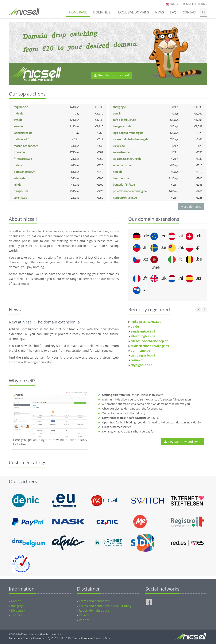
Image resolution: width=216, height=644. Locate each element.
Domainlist (103, 12)
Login (202, 4)
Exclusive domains (134, 12)
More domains (191, 207)
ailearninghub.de (143, 336)
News (160, 12)
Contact (190, 12)
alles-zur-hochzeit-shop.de (149, 341)
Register (188, 4)
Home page (78, 12)
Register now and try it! (182, 442)
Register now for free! (111, 75)
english (175, 4)
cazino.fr (137, 360)
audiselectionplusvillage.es (150, 346)
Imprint (84, 620)
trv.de (135, 327)
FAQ (173, 12)
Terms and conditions (94, 601)
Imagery (17, 606)
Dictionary (18, 610)
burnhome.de (140, 351)
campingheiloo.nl (143, 355)
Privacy (84, 615)
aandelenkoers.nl (143, 331)
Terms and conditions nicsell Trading (105, 606)
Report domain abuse (94, 610)
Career (16, 601)
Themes (17, 615)
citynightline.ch (141, 365)
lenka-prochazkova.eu (146, 322)
